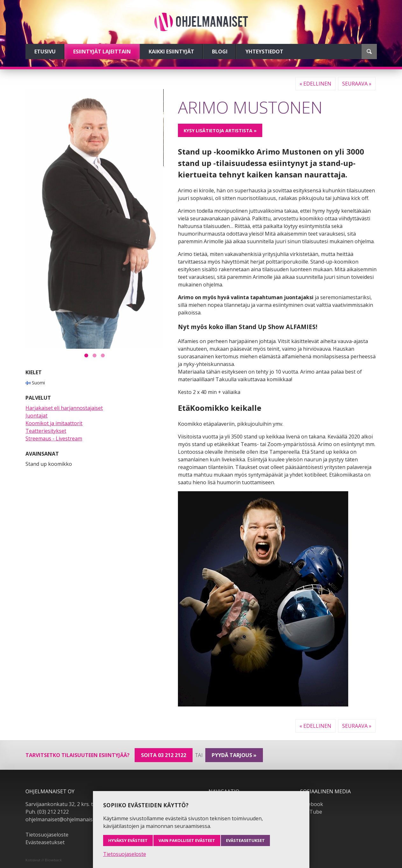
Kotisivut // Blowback (44, 860)
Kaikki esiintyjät (171, 52)
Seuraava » (357, 84)
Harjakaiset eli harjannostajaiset (64, 408)
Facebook (312, 804)
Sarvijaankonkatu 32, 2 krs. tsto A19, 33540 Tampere (88, 804)
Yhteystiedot (264, 52)
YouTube (311, 812)
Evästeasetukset (45, 842)
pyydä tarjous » (234, 755)
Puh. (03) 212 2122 (47, 812)
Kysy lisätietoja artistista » (220, 131)
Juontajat (36, 416)
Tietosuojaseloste (47, 835)
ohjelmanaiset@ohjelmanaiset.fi (63, 819)
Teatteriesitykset (46, 431)
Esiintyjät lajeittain (102, 52)
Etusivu (45, 52)
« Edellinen (315, 84)
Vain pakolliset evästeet (187, 840)
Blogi (220, 52)
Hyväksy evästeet (128, 840)
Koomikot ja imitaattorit (54, 423)
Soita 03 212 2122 (164, 755)
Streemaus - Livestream (54, 438)
